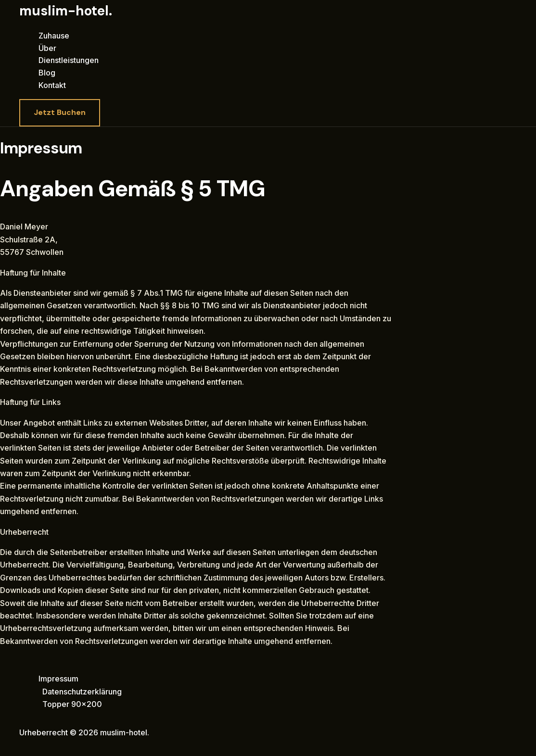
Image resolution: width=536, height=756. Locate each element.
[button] (60, 113)
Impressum (58, 679)
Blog (47, 73)
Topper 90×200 (72, 704)
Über (47, 48)
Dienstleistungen (69, 60)
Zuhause (54, 36)
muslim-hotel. (66, 11)
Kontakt (52, 85)
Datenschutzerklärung (82, 692)
